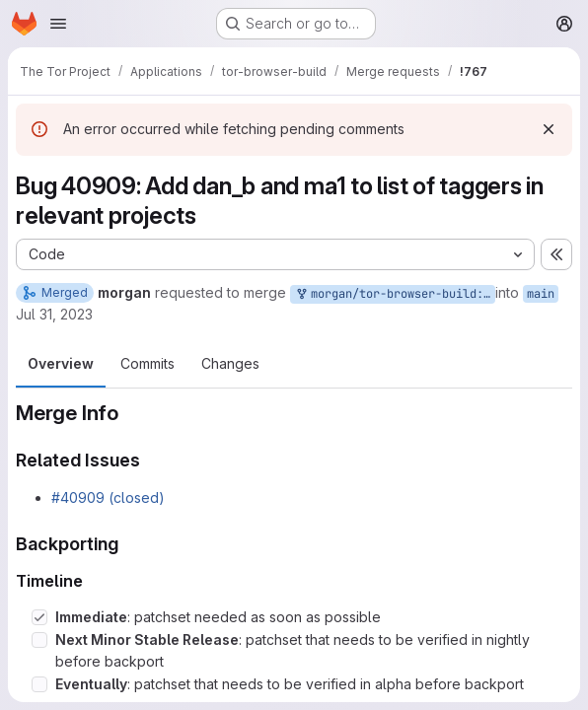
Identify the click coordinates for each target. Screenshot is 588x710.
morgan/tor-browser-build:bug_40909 (395, 294)
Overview (61, 363)
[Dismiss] (549, 129)
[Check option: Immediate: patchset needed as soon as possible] (39, 617)
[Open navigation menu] (58, 24)
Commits (147, 363)
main (541, 294)
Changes (230, 363)
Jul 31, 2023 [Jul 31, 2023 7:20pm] (54, 314)
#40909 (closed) (108, 497)
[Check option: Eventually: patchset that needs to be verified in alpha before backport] (39, 684)
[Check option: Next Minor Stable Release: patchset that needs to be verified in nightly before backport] (39, 640)
